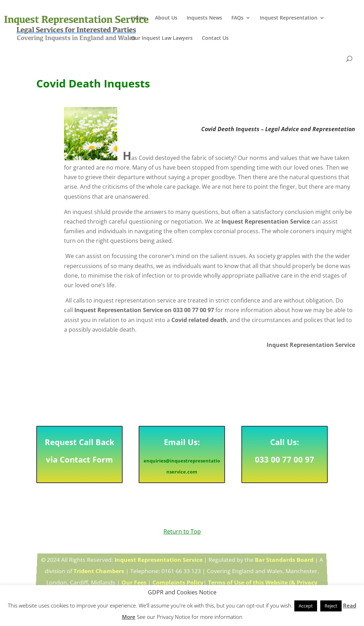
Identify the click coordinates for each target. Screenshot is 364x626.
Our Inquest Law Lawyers (162, 38)
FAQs (237, 18)
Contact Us (215, 38)
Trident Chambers (99, 572)
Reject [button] (331, 606)
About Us (166, 18)
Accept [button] (306, 606)
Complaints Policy (178, 582)
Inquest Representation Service (159, 562)
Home (138, 18)
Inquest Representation (289, 18)
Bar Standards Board (283, 562)
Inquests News (204, 18)
